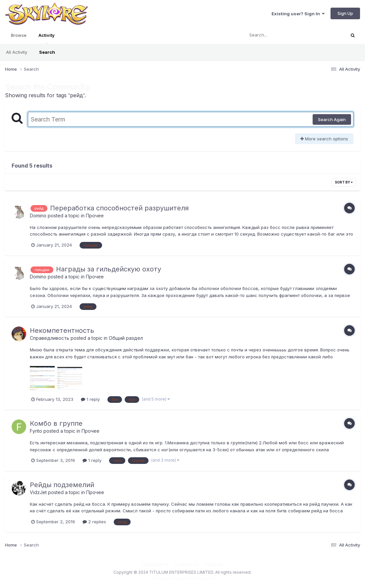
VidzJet (38, 492)
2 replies (94, 522)
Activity (47, 38)
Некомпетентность (62, 331)
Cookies (214, 564)
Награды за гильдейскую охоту (109, 269)
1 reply (90, 399)
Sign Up (345, 13)
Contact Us (186, 564)
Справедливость (50, 338)
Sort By (344, 182)
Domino (38, 216)
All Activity (17, 52)
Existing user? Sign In (298, 14)
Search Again (332, 119)
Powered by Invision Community (183, 578)
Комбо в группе (56, 423)
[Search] (277, 35)
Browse (19, 35)
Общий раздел (126, 338)
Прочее (95, 216)
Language (155, 564)
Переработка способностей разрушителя (119, 208)
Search (47, 52)
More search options (324, 139)
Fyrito (36, 431)
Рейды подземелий (62, 485)
